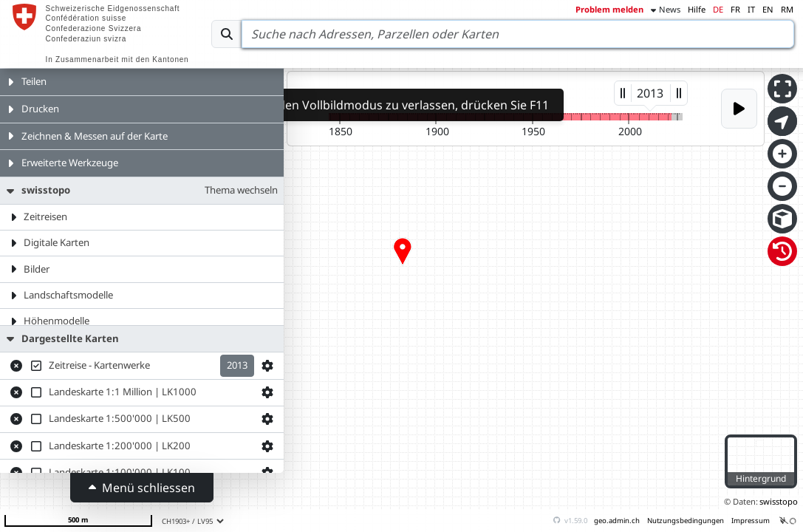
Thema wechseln (241, 190)
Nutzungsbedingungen (686, 521)
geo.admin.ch (617, 521)
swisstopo (779, 501)
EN (768, 9)
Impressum (751, 521)
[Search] (518, 34)
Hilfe (697, 9)
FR (735, 9)
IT (751, 9)
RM (787, 9)
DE (718, 9)
